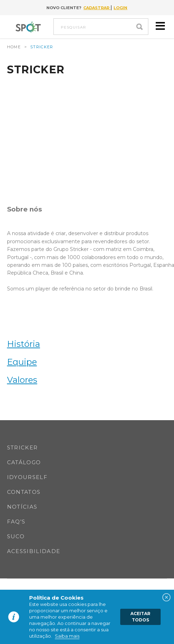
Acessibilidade (34, 551)
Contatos (24, 492)
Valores (22, 380)
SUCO (16, 536)
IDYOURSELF (27, 477)
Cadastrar (97, 8)
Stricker (22, 447)
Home (14, 47)
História (24, 344)
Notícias (22, 507)
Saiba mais (67, 636)
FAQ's (16, 522)
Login (120, 8)
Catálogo (24, 462)
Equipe (22, 362)
